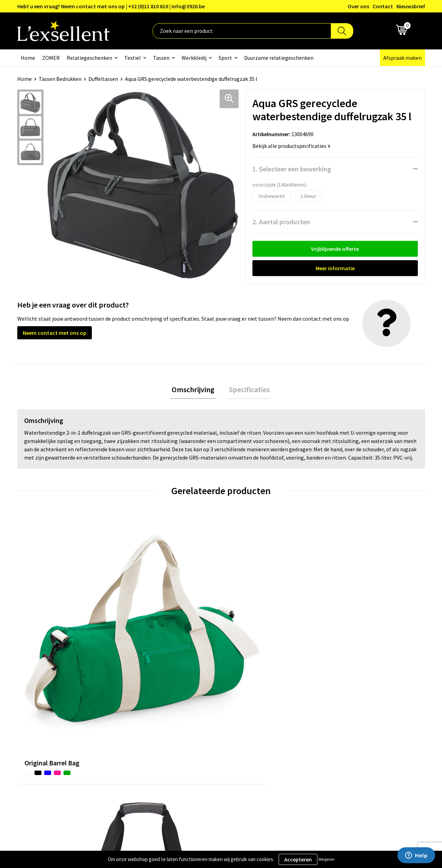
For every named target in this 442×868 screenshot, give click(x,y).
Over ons (358, 6)
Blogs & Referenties (201, 697)
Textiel (133, 58)
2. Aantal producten (281, 222)
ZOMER (51, 58)
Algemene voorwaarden (356, 687)
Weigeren (326, 859)
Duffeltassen (103, 79)
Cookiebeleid (343, 708)
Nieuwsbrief (411, 6)
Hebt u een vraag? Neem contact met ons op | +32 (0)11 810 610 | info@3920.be (111, 6)
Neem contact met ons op (55, 333)
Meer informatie (335, 268)
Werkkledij (194, 58)
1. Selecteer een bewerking (292, 169)
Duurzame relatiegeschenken (279, 58)
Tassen (161, 58)
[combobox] (242, 31)
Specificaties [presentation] (247, 390)
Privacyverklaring (349, 697)
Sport (225, 58)
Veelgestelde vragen (202, 718)
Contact (383, 6)
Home (28, 58)
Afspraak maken (402, 58)
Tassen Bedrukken (60, 79)
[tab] (195, 391)
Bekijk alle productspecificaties (291, 146)
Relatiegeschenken (89, 58)
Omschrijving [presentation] (195, 390)
